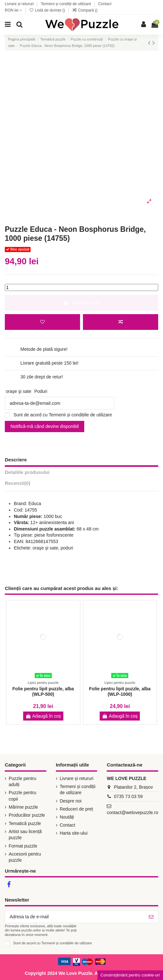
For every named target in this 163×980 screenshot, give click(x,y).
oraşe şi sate (18, 391)
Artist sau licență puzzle (25, 835)
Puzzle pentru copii (23, 796)
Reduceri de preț (77, 809)
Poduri (41, 391)
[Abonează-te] (151, 917)
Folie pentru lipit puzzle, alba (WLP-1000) (120, 691)
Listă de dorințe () (47, 10)
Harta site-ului (74, 833)
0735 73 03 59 (128, 796)
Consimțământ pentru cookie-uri (130, 975)
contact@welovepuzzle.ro (132, 812)
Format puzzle (23, 846)
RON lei (13, 10)
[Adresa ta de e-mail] (75, 917)
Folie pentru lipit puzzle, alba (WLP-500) (43, 691)
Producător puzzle (27, 815)
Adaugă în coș (82, 303)
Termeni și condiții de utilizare (67, 4)
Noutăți (67, 817)
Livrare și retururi (20, 4)
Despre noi (71, 801)
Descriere (16, 460)
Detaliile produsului (27, 472)
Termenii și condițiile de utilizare (80, 415)
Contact (105, 4)
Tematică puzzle (25, 823)
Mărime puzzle (23, 807)
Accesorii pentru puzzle (25, 857)
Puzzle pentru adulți (23, 782)
